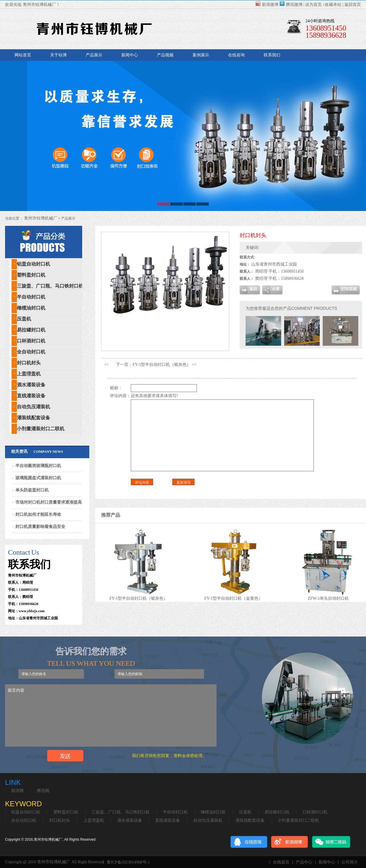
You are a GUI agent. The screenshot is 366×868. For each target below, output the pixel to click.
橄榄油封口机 (31, 308)
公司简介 (350, 862)
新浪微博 (267, 5)
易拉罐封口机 (31, 330)
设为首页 (314, 5)
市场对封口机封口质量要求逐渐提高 (49, 502)
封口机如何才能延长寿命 (38, 514)
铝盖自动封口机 (34, 264)
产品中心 (304, 862)
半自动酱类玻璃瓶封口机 (38, 466)
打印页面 (349, 289)
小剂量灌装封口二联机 (41, 429)
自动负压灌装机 (34, 407)
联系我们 (272, 55)
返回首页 (353, 5)
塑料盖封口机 (31, 275)
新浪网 (17, 791)
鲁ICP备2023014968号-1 (128, 862)
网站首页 (23, 55)
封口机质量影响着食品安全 (40, 527)
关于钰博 (58, 55)
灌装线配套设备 (34, 418)
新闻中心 (130, 55)
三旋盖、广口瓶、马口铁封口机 (50, 286)
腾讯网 (43, 791)
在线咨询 (236, 55)
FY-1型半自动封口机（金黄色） (235, 598)
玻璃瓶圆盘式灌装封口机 (38, 478)
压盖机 (24, 319)
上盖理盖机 (29, 374)
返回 (253, 289)
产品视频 (165, 55)
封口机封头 (29, 363)
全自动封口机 (31, 352)
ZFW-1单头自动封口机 (330, 598)
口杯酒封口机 (31, 341)
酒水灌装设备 (31, 385)
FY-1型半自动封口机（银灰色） (162, 365)
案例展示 (201, 55)
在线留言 (281, 862)
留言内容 (111, 715)
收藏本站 (333, 5)
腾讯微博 (291, 5)
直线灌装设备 (31, 396)
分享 (276, 289)
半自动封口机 (31, 297)
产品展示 (94, 55)
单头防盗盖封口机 (32, 490)
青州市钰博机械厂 (40, 218)
